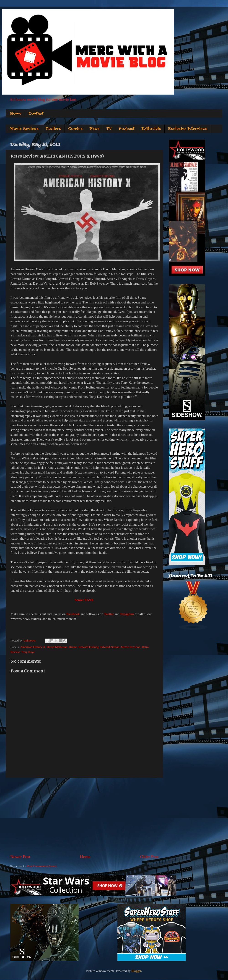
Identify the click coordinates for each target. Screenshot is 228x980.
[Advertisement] (84, 816)
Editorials (151, 129)
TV (109, 129)
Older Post (149, 857)
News (95, 129)
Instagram (127, 614)
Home (16, 114)
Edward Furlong (89, 647)
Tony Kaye (28, 652)
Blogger (136, 971)
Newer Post (20, 857)
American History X (33, 647)
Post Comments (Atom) (42, 866)
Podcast (127, 129)
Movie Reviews (24, 129)
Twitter (109, 614)
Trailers (53, 129)
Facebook (73, 614)
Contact (36, 114)
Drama (73, 647)
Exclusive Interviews (188, 129)
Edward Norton (110, 647)
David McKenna (57, 647)
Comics (75, 129)
